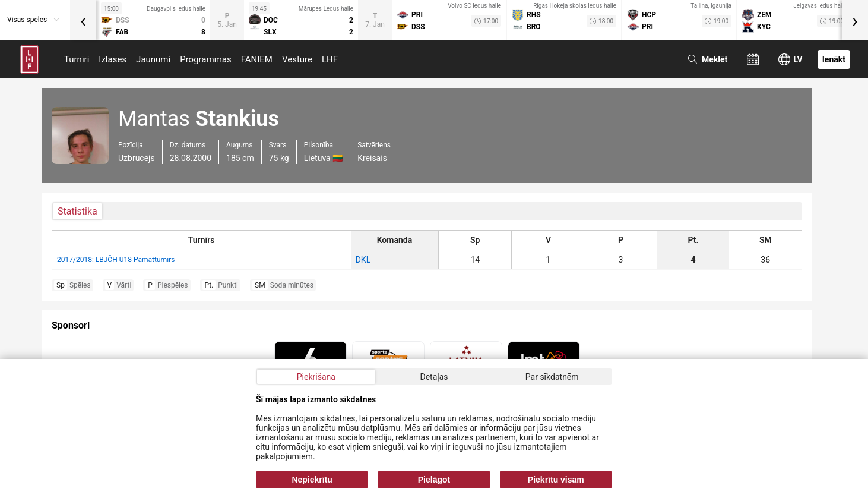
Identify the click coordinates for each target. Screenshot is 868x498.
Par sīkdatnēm (552, 377)
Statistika (77, 211)
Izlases (113, 59)
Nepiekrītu (312, 480)
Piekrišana (316, 377)
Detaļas (434, 377)
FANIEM (257, 59)
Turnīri (77, 59)
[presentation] (83, 20)
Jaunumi (153, 59)
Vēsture (297, 59)
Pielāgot (434, 480)
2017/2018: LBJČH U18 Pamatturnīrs (116, 260)
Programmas (206, 59)
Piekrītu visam (556, 480)
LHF (330, 59)
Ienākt (834, 59)
